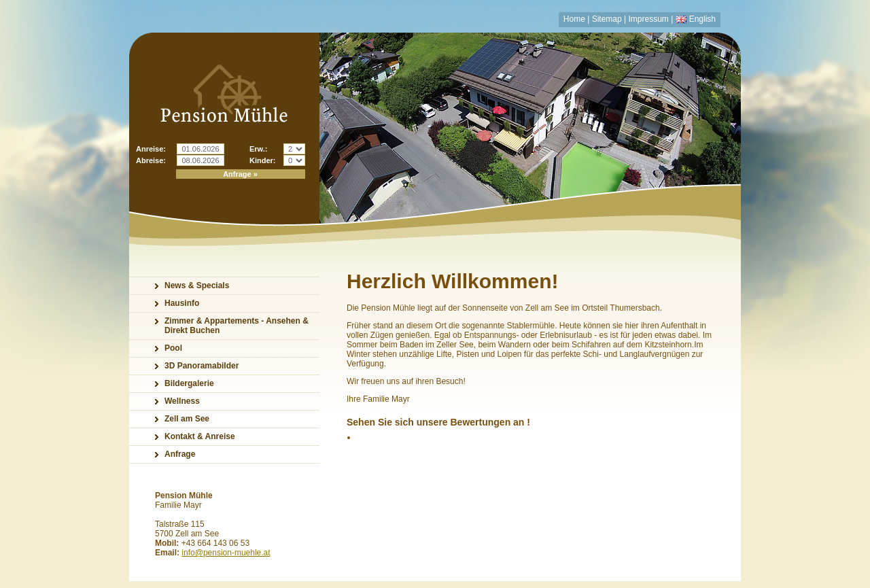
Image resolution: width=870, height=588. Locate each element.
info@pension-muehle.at (226, 553)
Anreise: (151, 149)
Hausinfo (182, 303)
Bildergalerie (189, 383)
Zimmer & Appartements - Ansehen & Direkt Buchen (237, 326)
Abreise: (151, 160)
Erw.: (259, 149)
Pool (173, 348)
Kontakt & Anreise (200, 436)
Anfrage (180, 454)
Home (574, 19)
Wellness (182, 401)
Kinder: (263, 160)
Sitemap (607, 19)
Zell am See (187, 419)
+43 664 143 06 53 (215, 543)
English (702, 19)
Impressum (649, 19)
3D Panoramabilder (202, 366)
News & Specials (197, 286)
